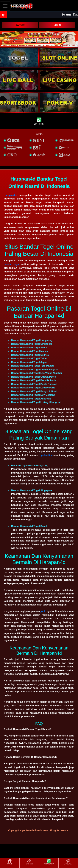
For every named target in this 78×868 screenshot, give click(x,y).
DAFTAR (20, 25)
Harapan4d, (10, 195)
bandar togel (12, 264)
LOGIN (57, 25)
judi (43, 611)
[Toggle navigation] (5, 6)
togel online (46, 455)
